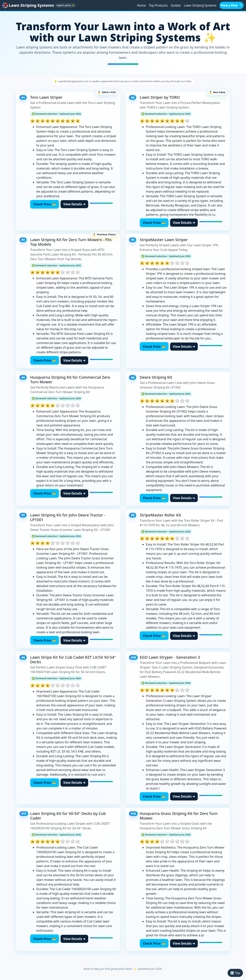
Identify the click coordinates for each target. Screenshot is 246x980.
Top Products (158, 5)
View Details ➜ (74, 204)
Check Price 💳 (45, 204)
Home (141, 5)
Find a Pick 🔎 (232, 5)
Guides (176, 5)
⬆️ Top (235, 973)
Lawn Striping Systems (200, 5)
